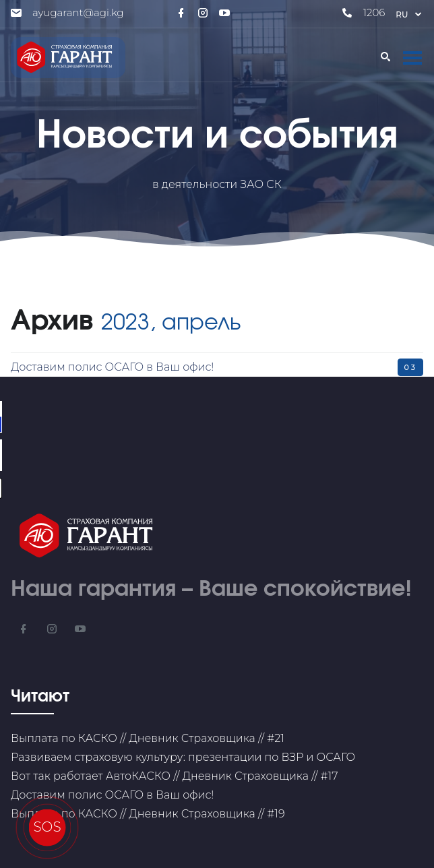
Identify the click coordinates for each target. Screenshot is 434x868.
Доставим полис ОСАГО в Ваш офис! (112, 367)
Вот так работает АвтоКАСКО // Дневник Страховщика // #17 (174, 776)
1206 (374, 12)
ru (409, 15)
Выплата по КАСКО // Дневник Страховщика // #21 (148, 738)
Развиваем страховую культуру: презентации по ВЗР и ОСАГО (183, 757)
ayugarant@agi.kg (78, 12)
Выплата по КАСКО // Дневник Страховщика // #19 (148, 814)
